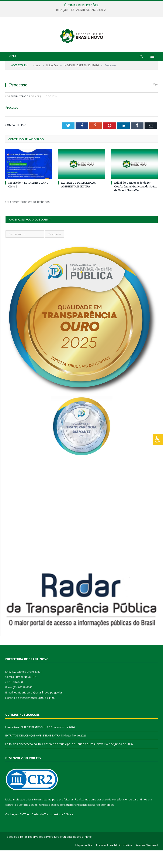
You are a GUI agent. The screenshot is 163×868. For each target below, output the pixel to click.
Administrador (20, 114)
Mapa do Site (84, 863)
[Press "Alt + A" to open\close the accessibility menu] (158, 439)
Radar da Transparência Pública (53, 832)
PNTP (23, 832)
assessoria (104, 817)
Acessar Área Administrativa (114, 863)
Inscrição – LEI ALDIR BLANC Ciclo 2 (81, 10)
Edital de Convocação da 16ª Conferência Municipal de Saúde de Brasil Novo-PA (136, 204)
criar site (31, 817)
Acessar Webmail (147, 863)
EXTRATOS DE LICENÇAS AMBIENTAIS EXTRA (79, 202)
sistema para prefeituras (58, 817)
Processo (12, 125)
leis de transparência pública (73, 822)
